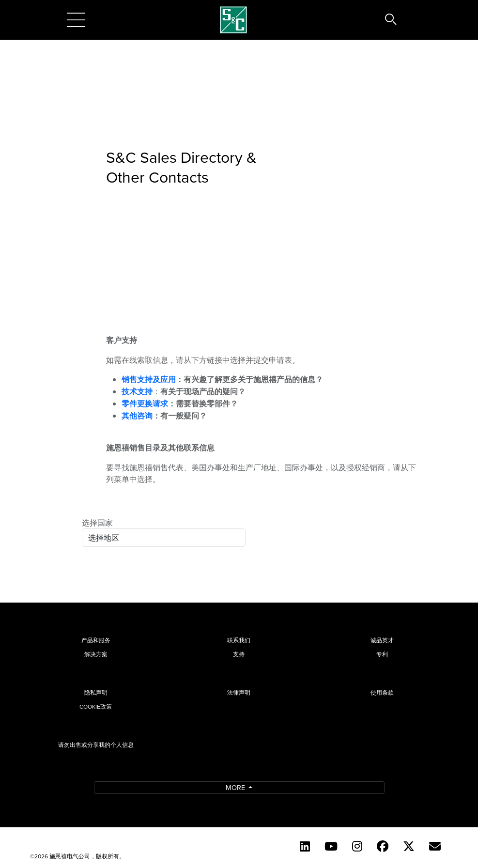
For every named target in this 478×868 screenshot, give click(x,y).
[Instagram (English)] (357, 846)
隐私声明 (96, 692)
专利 (382, 654)
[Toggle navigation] (76, 20)
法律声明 (239, 692)
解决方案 (96, 654)
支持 (239, 654)
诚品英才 (382, 640)
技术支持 (137, 392)
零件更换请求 (145, 404)
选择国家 (97, 523)
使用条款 (382, 692)
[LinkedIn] (305, 846)
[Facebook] (383, 846)
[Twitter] (409, 846)
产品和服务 (96, 640)
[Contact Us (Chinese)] (435, 846)
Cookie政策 (96, 706)
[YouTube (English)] (331, 846)
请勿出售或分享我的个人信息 (96, 745)
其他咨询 (137, 416)
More (236, 787)
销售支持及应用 (149, 380)
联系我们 (239, 640)
